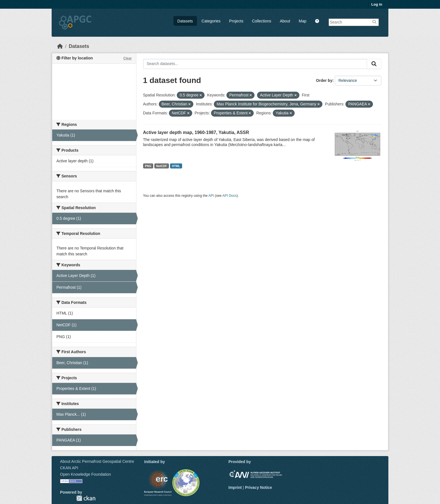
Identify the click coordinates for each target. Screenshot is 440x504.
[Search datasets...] (255, 64)
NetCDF (162, 166)
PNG (148, 166)
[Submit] (374, 64)
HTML (176, 166)
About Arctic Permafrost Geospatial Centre (97, 461)
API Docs (229, 196)
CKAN (86, 498)
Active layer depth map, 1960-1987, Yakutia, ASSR (196, 132)
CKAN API (69, 468)
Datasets (185, 21)
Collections (262, 21)
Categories (211, 21)
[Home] (60, 46)
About (285, 21)
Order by (324, 80)
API (211, 196)
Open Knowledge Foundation (85, 474)
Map (303, 21)
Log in (377, 4)
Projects (236, 21)
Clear (127, 58)
